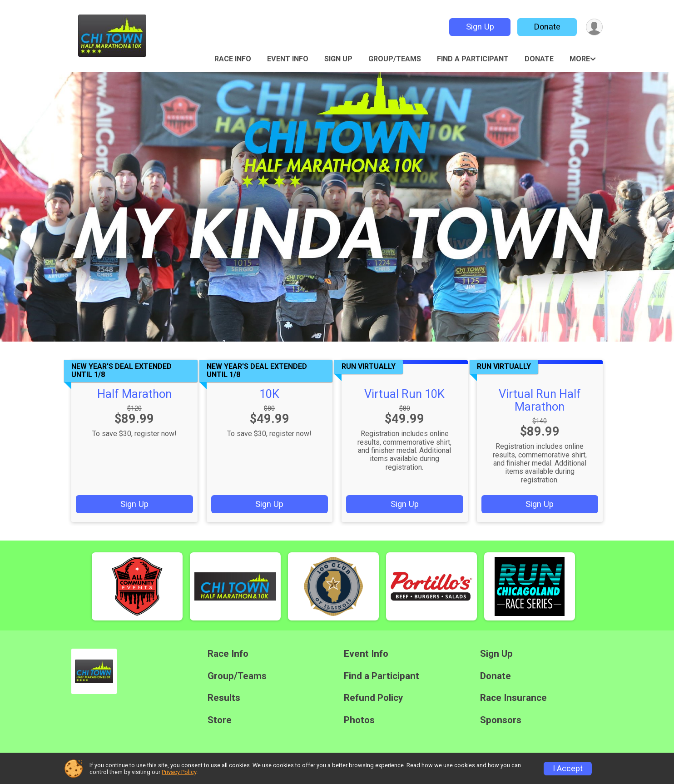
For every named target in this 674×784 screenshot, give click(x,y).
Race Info (233, 59)
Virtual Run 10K (404, 394)
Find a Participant (473, 59)
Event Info (288, 59)
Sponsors (501, 720)
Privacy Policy (179, 772)
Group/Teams (395, 59)
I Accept (568, 769)
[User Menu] (594, 27)
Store (220, 720)
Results (224, 698)
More (580, 59)
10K (269, 394)
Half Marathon (134, 394)
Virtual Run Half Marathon (540, 400)
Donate (547, 27)
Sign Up (480, 27)
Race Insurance (513, 698)
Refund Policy (373, 698)
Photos (359, 720)
